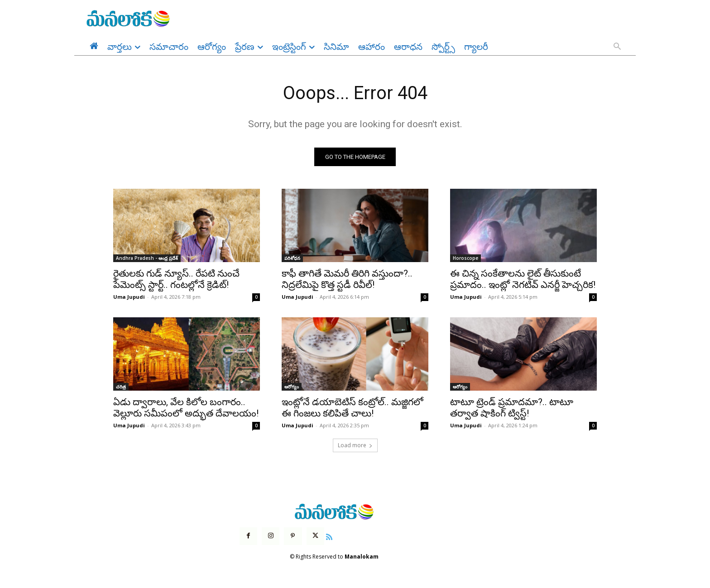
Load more (355, 446)
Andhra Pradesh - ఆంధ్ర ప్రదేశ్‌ (147, 258)
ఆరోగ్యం (292, 387)
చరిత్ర (121, 387)
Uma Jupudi (129, 297)
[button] (617, 47)
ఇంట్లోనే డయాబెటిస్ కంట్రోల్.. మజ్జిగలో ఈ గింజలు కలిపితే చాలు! (353, 408)
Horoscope (465, 258)
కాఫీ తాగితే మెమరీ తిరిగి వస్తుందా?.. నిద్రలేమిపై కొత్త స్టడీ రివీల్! (347, 280)
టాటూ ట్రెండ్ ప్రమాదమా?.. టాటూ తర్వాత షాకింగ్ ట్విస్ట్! (512, 408)
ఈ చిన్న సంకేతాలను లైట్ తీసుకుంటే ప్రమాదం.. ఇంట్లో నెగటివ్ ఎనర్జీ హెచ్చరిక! (523, 280)
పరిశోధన (292, 258)
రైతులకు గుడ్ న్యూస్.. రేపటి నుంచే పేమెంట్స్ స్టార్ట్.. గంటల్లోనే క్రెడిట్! (176, 280)
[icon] (329, 536)
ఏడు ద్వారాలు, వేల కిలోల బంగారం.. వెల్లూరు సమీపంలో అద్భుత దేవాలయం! (186, 408)
